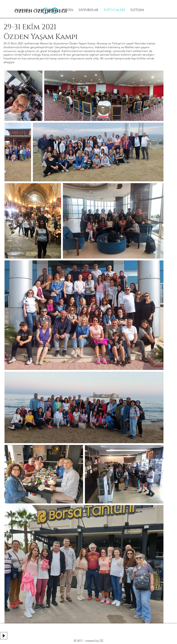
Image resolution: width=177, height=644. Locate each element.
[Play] (4, 636)
